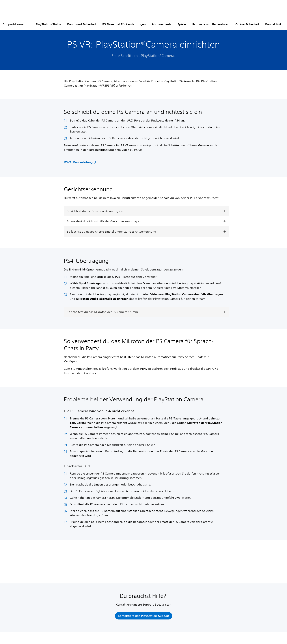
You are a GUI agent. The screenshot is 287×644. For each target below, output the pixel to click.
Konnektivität (275, 24)
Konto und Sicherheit (82, 24)
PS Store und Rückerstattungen (124, 24)
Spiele (182, 24)
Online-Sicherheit (247, 24)
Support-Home (13, 24)
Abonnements (162, 24)
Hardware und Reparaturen (211, 24)
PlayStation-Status (48, 24)
